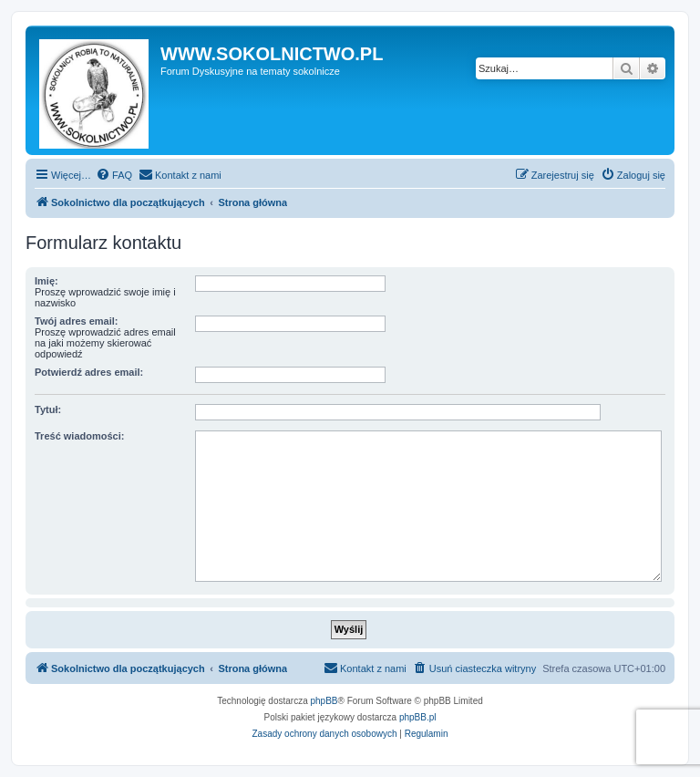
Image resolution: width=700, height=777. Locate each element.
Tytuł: (48, 409)
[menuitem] (114, 175)
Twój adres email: (77, 321)
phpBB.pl (418, 717)
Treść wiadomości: (79, 436)
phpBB (324, 701)
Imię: (46, 281)
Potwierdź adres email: (89, 372)
